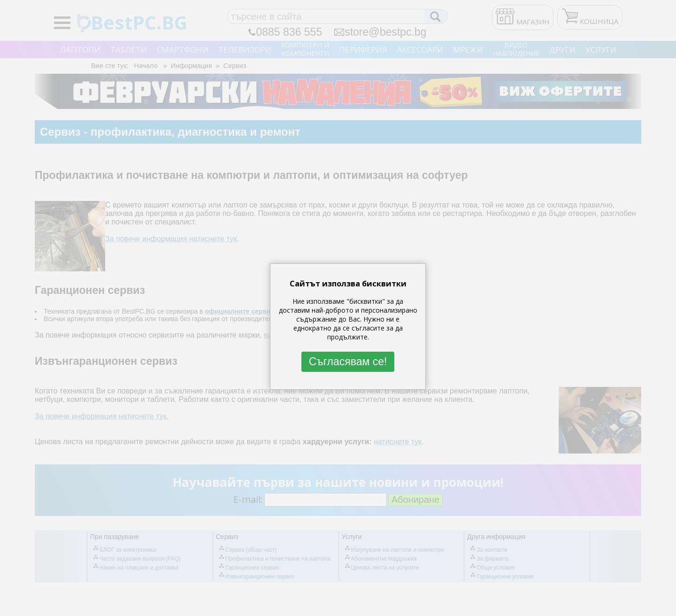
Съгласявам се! (348, 362)
